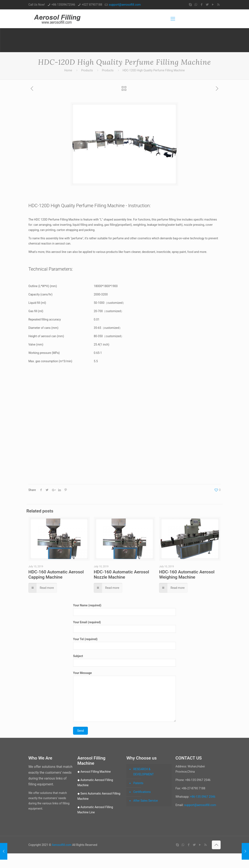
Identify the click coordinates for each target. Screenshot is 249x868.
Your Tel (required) (124, 644)
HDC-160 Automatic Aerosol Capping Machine (56, 575)
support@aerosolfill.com (125, 5)
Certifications (142, 792)
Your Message (124, 697)
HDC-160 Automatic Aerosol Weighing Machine (187, 575)
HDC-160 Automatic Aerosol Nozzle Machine (121, 575)
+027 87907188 (92, 5)
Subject (124, 660)
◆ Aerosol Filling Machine (94, 772)
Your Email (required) (124, 627)
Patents (138, 783)
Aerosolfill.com (62, 845)
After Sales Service (146, 801)
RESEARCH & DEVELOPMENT (144, 772)
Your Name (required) (124, 610)
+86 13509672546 (63, 5)
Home (68, 70)
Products (87, 70)
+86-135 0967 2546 (203, 797)
